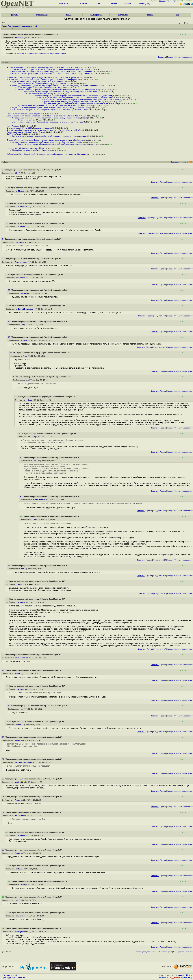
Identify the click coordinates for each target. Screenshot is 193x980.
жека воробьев (36, 114)
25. (14, 377)
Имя (41, 148)
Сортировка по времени (179, 162)
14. (4, 670)
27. (17, 397)
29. (19, 434)
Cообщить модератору (183, 57)
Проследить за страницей (14, 977)
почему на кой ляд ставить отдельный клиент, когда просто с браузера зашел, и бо (46, 142)
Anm (91, 144)
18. (9, 337)
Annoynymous (73, 80)
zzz (34, 120)
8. (7, 274)
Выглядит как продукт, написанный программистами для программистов (36, 80)
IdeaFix (78, 130)
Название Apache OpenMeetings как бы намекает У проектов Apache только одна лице (47, 74)
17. (7, 686)
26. (9, 290)
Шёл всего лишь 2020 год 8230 (20, 128)
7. (3, 259)
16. (9, 321)
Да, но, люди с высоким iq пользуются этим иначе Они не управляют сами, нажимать (74, 98)
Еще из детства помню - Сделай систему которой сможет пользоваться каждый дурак (47, 86)
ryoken (74, 78)
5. (7, 188)
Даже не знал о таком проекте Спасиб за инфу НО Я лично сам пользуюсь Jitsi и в (40, 116)
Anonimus (88, 72)
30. (22, 458)
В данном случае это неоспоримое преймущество (38, 84)
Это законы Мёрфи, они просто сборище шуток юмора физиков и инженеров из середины (70, 96)
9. (3, 655)
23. (12, 353)
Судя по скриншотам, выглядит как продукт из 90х (33, 82)
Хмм (9, 126)
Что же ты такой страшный (18, 114)
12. (7, 306)
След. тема (189, 952)
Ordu (110, 96)
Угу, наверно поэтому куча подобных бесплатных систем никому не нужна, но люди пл (53, 106)
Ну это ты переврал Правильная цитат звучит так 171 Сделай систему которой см (51, 90)
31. (4, 797)
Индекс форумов (167, 952)
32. (4, 812)
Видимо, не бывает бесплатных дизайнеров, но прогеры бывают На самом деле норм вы (48, 108)
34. (22, 497)
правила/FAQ (42, 15)
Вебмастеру (187, 977)
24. (7, 581)
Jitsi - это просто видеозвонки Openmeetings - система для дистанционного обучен (46, 122)
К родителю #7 (160, 316)
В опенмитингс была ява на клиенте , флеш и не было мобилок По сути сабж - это (40, 130)
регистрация (174, 1)
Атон (95, 92)
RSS (177, 15)
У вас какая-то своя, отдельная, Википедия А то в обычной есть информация (44, 70)
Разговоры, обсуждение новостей (23, 26)
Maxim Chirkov (185, 975)
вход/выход (123, 15)
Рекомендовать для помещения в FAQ (148, 952)
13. (7, 223)
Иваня (77, 116)
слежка (150, 15)
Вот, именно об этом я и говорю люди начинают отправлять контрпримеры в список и (79, 100)
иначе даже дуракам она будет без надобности (37, 88)
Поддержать (175, 977)
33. (4, 850)
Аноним (87, 74)
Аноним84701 (95, 102)
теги (147, 4)
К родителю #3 (160, 218)
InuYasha (17, 134)
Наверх (170, 182)
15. (4, 737)
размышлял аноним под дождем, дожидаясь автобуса (66, 102)
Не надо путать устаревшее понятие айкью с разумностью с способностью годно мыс (79, 104)
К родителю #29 (159, 511)
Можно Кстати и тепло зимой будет (27, 150)
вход (167, 1)
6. (3, 239)
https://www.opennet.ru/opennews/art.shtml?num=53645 (41, 54)
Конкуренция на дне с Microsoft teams (22, 132)
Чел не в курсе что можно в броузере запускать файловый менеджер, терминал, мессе (53, 144)
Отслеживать (188, 29)
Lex (58, 88)
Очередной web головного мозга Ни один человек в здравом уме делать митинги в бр (41, 140)
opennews (19, 38)
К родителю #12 (159, 347)
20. (7, 722)
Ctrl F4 (9, 134)
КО (77, 67)
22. (9, 566)
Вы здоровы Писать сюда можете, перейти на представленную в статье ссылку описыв (48, 72)
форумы (14, 15)
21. (4, 759)
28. (4, 779)
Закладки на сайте (10, 975)
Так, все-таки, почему (37, 94)
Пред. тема (181, 952)
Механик (80, 70)
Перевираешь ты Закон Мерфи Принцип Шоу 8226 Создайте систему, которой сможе (57, 92)
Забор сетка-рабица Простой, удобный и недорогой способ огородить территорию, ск (41, 154)
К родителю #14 (159, 732)
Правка (170, 57)
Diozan (84, 118)
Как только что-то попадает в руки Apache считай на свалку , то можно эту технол (45, 136)
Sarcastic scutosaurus (43, 128)
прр (90, 106)
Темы (175, 952)
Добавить (163, 977)
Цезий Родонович (91, 86)
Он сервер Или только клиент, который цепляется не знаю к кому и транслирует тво (46, 118)
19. (9, 706)
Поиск (142, 4)
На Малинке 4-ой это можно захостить (23, 148)
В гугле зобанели (25, 120)
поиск (69, 15)
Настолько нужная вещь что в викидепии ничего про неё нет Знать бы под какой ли (41, 67)
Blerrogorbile (83, 154)
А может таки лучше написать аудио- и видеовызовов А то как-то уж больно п (38, 78)
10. (7, 203)
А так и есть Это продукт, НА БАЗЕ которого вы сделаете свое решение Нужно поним (47, 110)
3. (3, 170)
